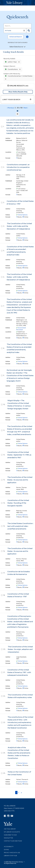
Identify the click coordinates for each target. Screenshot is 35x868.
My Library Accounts (12, 832)
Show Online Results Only (18, 92)
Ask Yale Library (10, 829)
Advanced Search (16, 37)
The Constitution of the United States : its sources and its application (20, 480)
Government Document (21, 329)
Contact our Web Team (13, 841)
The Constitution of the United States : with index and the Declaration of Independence (19, 226)
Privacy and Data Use (12, 853)
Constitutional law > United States (18, 76)
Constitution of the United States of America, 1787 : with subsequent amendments (19, 672)
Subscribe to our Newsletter (10, 836)
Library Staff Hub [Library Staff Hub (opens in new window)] (10, 856)
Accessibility (9, 847)
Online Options (23, 215)
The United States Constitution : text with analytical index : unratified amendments (20, 526)
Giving (6, 850)
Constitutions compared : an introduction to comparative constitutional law (18, 167)
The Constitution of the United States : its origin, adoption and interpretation (20, 649)
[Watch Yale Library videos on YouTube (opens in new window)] (12, 816)
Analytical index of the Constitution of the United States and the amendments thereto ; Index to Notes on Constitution (19, 753)
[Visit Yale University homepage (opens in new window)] (8, 823)
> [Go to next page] (21, 793)
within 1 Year (11, 62)
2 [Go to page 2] (19, 793)
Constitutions (11, 69)
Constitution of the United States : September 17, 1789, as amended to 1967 (19, 455)
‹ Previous (17, 108)
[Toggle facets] (31, 99)
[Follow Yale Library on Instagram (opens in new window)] (8, 816)
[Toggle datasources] (25, 47)
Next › (26, 108)
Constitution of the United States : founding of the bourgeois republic (18, 503)
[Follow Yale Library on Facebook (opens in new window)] (5, 816)
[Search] (17, 26)
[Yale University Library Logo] (18, 3)
